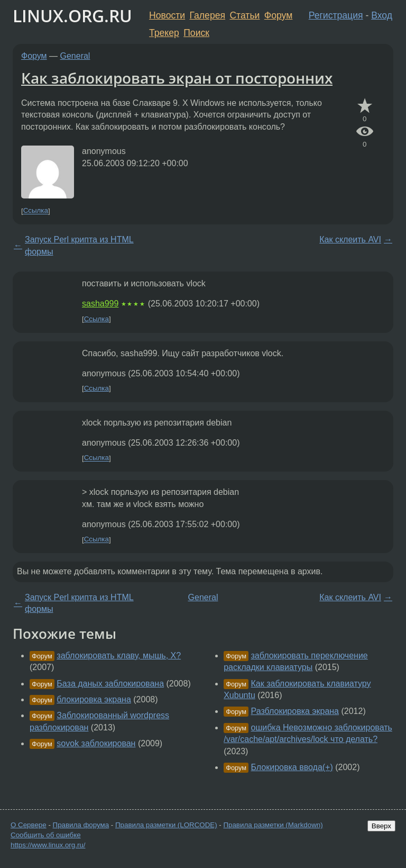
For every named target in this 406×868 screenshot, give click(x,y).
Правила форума (81, 825)
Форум (278, 15)
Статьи (244, 15)
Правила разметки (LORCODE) (166, 825)
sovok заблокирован (96, 743)
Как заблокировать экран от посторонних (177, 78)
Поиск (196, 33)
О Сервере (29, 825)
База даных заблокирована (110, 684)
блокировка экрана (94, 699)
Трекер (164, 33)
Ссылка (36, 211)
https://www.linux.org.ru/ (48, 845)
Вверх (381, 826)
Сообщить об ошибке (46, 835)
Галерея (207, 15)
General (75, 56)
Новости (167, 15)
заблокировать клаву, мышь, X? (119, 655)
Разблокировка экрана (295, 711)
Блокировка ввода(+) (292, 767)
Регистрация (336, 15)
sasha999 (100, 304)
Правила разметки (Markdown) (273, 825)
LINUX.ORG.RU (72, 16)
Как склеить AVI (350, 239)
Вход (382, 15)
